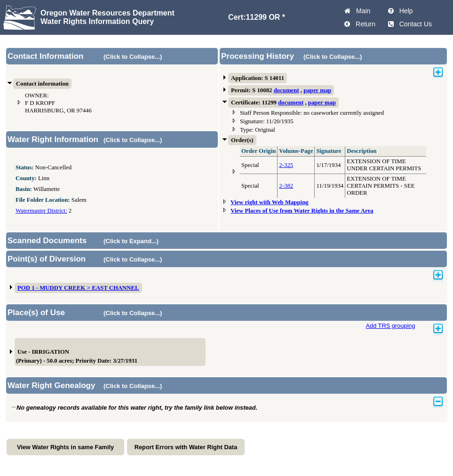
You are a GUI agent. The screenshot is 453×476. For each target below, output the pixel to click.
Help (404, 11)
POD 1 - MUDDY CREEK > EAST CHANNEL (78, 288)
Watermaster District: (41, 211)
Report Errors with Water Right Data (186, 447)
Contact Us (414, 24)
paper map (317, 90)
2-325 (286, 165)
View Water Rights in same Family (65, 447)
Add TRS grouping (390, 326)
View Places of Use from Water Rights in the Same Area (302, 211)
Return (364, 24)
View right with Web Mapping (270, 202)
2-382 (286, 186)
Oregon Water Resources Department (107, 13)
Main (361, 11)
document (286, 90)
